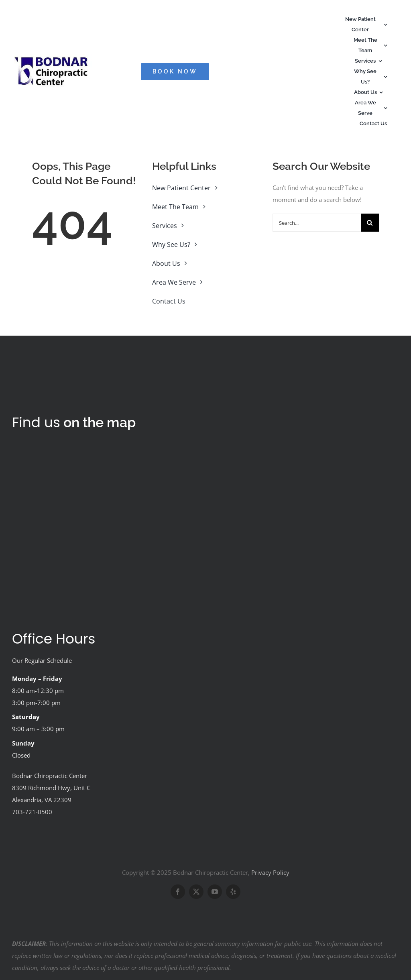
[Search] (370, 223)
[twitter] (196, 892)
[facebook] (178, 892)
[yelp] (233, 892)
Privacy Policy (270, 872)
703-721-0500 (32, 812)
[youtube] (215, 892)
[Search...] (317, 223)
